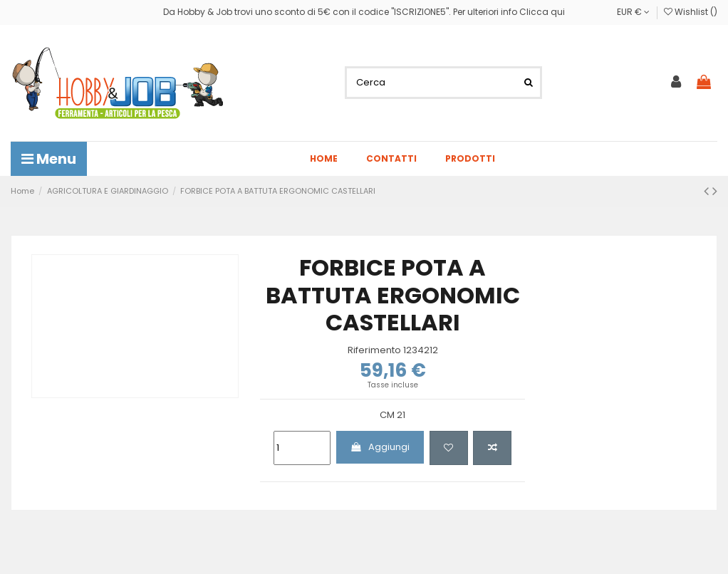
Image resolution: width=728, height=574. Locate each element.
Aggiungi (380, 447)
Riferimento (374, 350)
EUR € (633, 12)
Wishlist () (691, 12)
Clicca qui (542, 12)
